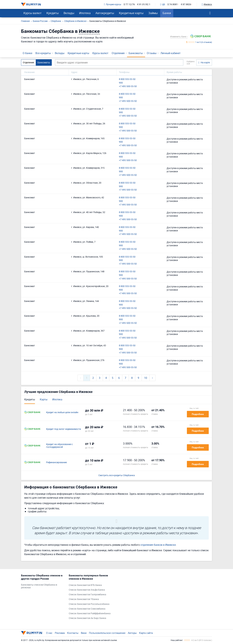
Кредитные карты (131, 13)
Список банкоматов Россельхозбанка (89, 604)
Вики (84, 633)
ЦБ (163, 5)
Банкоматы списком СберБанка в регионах (39, 586)
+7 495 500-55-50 (128, 86)
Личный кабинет (171, 53)
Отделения (118, 53)
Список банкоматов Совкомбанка (87, 609)
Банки (167, 13)
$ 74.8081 (173, 4)
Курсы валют (33, 13)
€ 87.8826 (186, 4)
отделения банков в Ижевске (158, 545)
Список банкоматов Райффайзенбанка (90, 613)
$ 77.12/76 (129, 4)
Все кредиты (43, 53)
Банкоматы (136, 53)
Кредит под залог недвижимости (64, 429)
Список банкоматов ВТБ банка (85, 585)
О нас (49, 633)
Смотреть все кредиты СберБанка (117, 475)
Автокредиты (105, 13)
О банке (27, 53)
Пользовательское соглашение (107, 633)
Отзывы (152, 53)
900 (121, 83)
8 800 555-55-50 (127, 79)
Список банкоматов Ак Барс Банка (87, 618)
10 (146, 378)
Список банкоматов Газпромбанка (87, 595)
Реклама (60, 633)
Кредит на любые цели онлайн (62, 412)
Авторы (132, 633)
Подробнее (198, 414)
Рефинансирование (56, 462)
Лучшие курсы (113, 4)
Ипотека (85, 13)
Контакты (73, 633)
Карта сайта (146, 633)
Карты (44, 399)
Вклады (69, 13)
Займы (153, 13)
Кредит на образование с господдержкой (59, 446)
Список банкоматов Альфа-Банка (87, 590)
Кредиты (53, 13)
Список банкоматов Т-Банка (84, 599)
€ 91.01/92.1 (144, 4)
